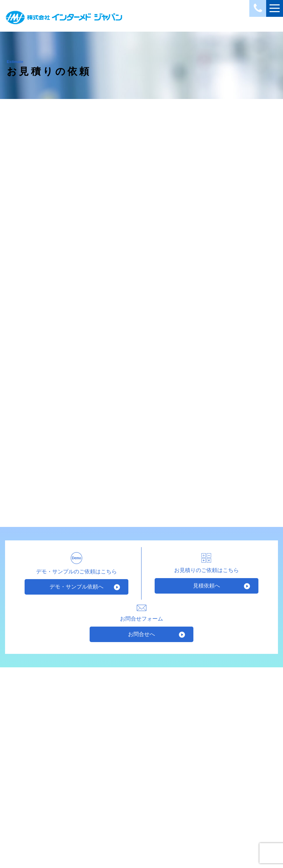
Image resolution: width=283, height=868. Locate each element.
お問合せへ (141, 634)
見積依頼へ (207, 586)
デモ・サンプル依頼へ (76, 587)
